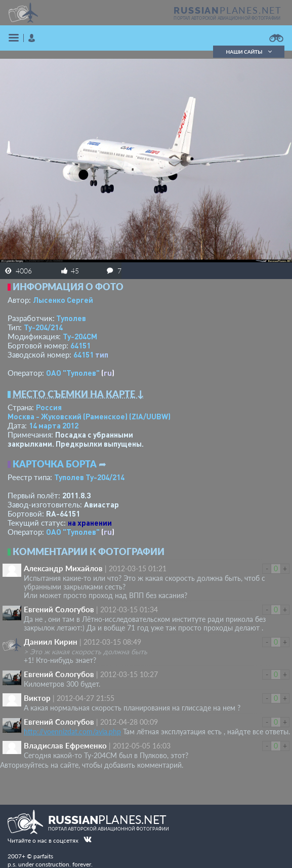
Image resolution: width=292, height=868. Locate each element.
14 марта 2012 (54, 425)
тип (102, 354)
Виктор (37, 698)
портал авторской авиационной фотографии (227, 18)
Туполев (71, 318)
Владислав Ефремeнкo (65, 745)
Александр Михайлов (63, 568)
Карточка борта (55, 464)
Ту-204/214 (43, 327)
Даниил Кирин (51, 642)
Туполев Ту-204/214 (89, 477)
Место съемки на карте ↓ (78, 394)
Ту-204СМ (80, 336)
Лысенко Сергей (63, 300)
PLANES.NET (228, 10)
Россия (49, 407)
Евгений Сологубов (59, 609)
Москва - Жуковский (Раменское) (89, 416)
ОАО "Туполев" (73, 373)
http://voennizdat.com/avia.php (72, 732)
